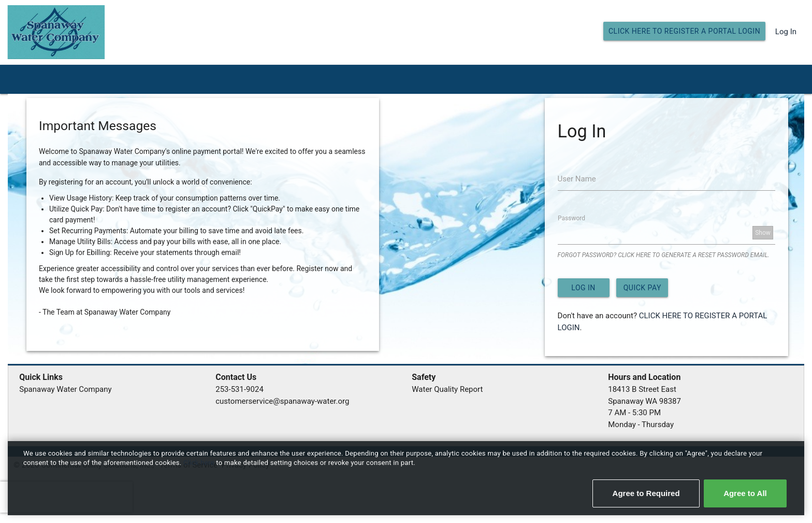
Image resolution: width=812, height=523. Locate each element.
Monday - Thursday (641, 425)
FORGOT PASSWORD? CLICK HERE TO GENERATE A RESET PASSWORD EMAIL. (664, 255)
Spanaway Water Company (65, 389)
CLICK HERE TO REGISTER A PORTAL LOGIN (684, 31)
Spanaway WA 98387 (644, 401)
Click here (200, 463)
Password (571, 218)
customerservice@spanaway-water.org (282, 401)
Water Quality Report (447, 389)
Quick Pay (642, 288)
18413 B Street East (642, 389)
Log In (786, 32)
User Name (577, 179)
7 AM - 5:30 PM (634, 413)
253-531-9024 (240, 389)
